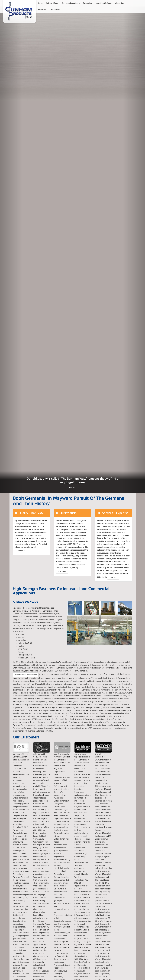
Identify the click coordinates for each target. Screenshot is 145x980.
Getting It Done (52, 3)
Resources (43, 10)
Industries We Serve (104, 3)
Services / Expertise (71, 3)
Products (88, 3)
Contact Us (57, 10)
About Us (120, 3)
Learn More (21, 551)
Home (40, 3)
